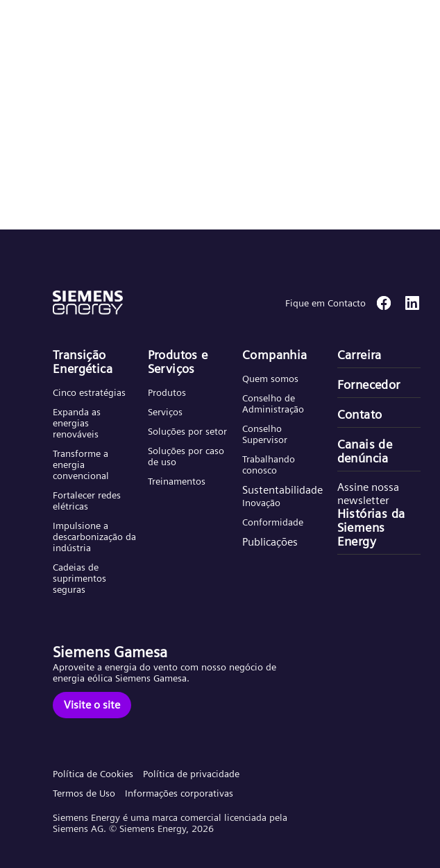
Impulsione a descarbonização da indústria (94, 537)
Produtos (167, 392)
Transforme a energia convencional (81, 465)
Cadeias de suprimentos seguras (79, 578)
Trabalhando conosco (269, 465)
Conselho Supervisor (265, 434)
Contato (360, 415)
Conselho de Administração (273, 403)
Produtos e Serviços (178, 362)
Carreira (359, 355)
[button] (113, 27)
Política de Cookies (93, 774)
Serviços (165, 412)
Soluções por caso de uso (186, 456)
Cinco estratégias (89, 392)
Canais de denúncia (365, 451)
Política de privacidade (191, 774)
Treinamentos (177, 481)
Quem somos (270, 379)
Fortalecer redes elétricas (87, 501)
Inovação (261, 503)
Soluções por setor (187, 431)
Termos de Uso (84, 793)
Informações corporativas (179, 793)
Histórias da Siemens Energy (371, 528)
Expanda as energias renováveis (77, 423)
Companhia (275, 355)
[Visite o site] (92, 705)
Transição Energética (83, 362)
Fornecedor (369, 385)
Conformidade (273, 522)
